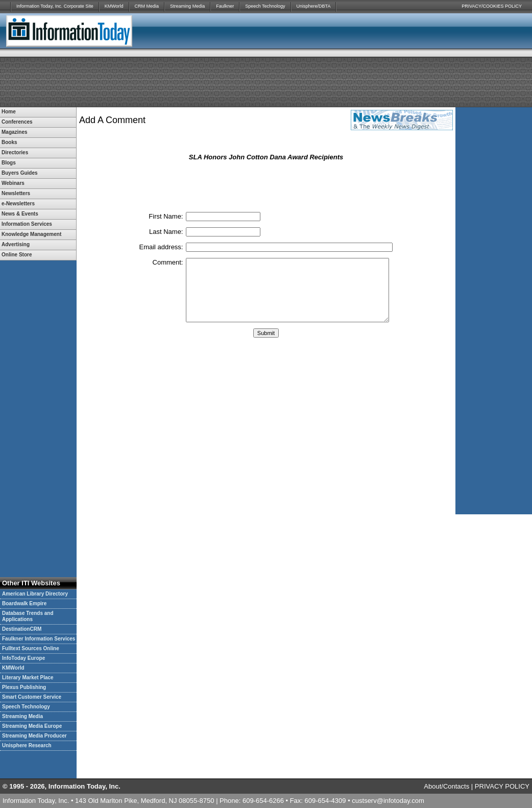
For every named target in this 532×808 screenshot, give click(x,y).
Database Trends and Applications (28, 616)
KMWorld (114, 6)
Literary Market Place (28, 678)
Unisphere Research (27, 745)
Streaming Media (187, 6)
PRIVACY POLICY (502, 786)
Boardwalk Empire (24, 603)
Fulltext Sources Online (31, 648)
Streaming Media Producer (34, 736)
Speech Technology (265, 6)
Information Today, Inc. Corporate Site (55, 6)
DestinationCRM (22, 629)
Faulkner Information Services (39, 639)
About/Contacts (446, 786)
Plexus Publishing (24, 687)
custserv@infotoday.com (388, 801)
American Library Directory (35, 594)
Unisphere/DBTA (314, 6)
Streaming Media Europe (32, 726)
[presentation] (266, 186)
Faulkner (225, 6)
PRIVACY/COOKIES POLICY (492, 6)
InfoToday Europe (23, 658)
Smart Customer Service (32, 697)
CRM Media (147, 6)
